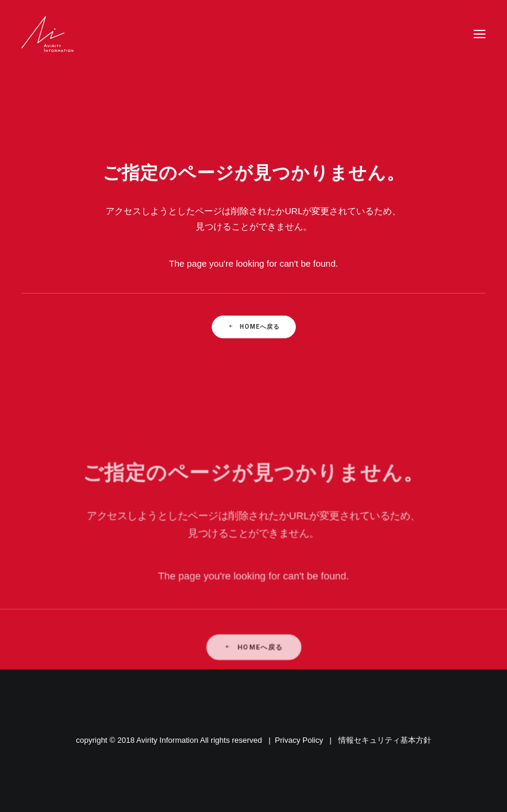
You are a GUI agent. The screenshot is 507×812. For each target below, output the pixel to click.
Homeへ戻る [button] (254, 327)
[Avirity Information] (47, 34)
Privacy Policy (299, 740)
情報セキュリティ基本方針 (385, 740)
